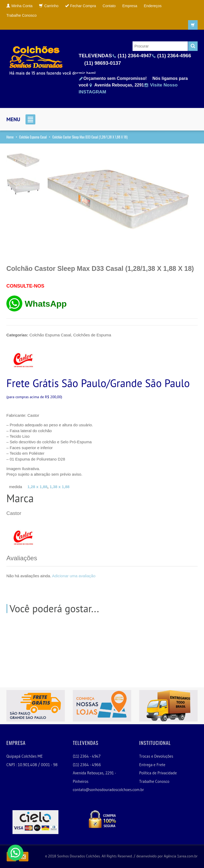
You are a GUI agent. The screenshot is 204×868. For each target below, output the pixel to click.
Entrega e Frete (152, 765)
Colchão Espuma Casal (33, 137)
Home (10, 137)
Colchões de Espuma (92, 335)
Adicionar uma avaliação (74, 576)
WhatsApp (46, 304)
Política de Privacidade (158, 773)
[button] (15, 853)
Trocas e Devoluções (156, 756)
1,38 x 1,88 (60, 487)
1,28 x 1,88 (37, 487)
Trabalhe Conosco (154, 781)
